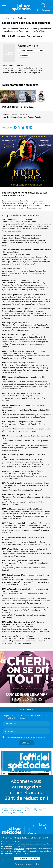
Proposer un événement (11, 810)
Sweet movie (12, 608)
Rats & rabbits (13, 280)
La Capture (11, 219)
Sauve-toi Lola (13, 335)
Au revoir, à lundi (14, 483)
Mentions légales (8, 812)
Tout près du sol (13, 236)
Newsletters (27, 810)
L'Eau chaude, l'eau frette (17, 561)
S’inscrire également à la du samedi (25, 737)
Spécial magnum (14, 575)
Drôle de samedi (14, 393)
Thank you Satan (14, 309)
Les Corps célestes (14, 636)
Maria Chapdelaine (15, 405)
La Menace (11, 509)
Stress (9, 363)
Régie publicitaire (39, 808)
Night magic (12, 323)
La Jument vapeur (14, 537)
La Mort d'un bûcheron (16, 622)
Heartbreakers (13, 377)
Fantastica (11, 495)
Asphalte (11, 471)
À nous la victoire (28, 46)
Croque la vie (12, 422)
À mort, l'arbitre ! (14, 351)
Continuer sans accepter (27, 864)
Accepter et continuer (27, 858)
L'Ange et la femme (14, 549)
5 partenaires (19, 849)
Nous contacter (25, 808)
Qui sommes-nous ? (10, 808)
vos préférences (10, 851)
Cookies (20, 812)
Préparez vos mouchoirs (17, 523)
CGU (41, 810)
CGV (35, 810)
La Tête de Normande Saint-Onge (20, 589)
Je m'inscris (26, 743)
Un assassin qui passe (16, 455)
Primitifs (10, 269)
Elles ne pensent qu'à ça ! (17, 295)
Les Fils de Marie (14, 250)
